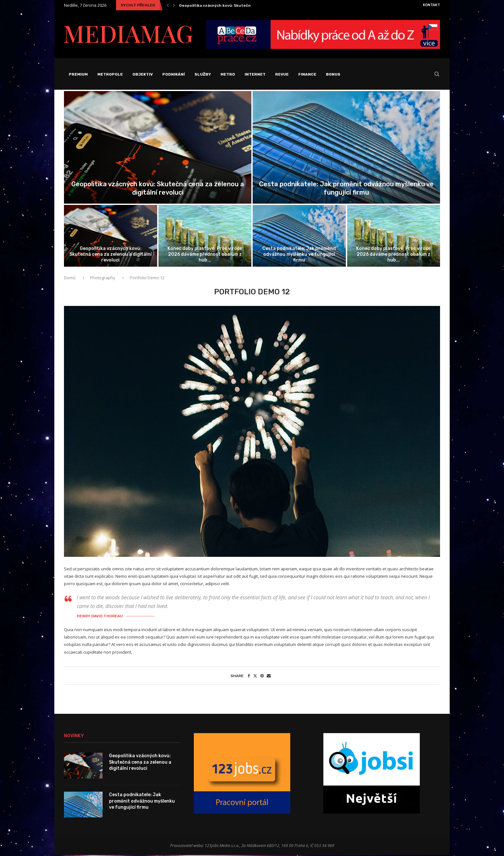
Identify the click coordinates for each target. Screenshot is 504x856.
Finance (307, 74)
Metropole (110, 74)
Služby (203, 74)
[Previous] (168, 5)
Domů (70, 279)
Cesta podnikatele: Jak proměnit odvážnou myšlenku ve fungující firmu (299, 255)
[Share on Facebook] (249, 677)
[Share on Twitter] (255, 677)
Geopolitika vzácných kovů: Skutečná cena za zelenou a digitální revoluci (111, 255)
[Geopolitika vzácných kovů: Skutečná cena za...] (158, 148)
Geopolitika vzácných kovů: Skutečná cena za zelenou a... (236, 5)
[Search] (437, 75)
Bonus (333, 74)
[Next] (174, 5)
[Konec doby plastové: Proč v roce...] (205, 237)
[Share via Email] (269, 677)
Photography (103, 279)
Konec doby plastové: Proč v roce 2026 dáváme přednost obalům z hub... (205, 255)
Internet (255, 74)
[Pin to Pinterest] (262, 677)
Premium (78, 74)
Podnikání (174, 74)
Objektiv (143, 74)
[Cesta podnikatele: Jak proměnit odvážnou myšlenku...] (346, 148)
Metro (228, 74)
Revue (282, 74)
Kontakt (432, 5)
